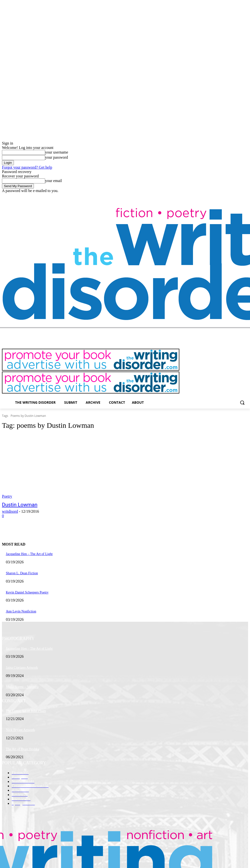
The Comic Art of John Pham (26, 711)
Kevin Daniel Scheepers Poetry (27, 592)
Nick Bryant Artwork (20, 730)
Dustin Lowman (20, 505)
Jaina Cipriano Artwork (22, 668)
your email (53, 181)
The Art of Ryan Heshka (22, 749)
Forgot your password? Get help (27, 167)
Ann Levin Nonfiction (21, 611)
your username (57, 152)
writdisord (10, 511)
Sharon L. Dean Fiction (22, 573)
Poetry (7, 496)
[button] (242, 402)
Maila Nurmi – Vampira (22, 687)
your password (57, 157)
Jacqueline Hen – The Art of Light (29, 554)
